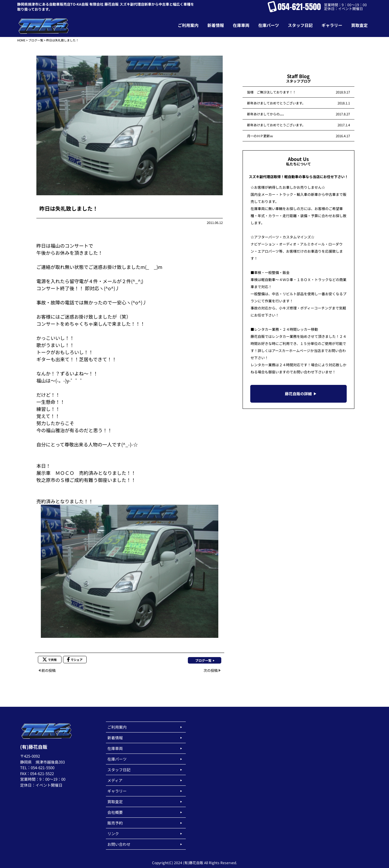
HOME (21, 40)
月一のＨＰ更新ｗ (260, 136)
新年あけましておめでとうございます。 (276, 103)
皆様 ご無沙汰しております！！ (271, 92)
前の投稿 (49, 670)
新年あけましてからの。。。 (266, 114)
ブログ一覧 (36, 40)
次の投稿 (211, 670)
